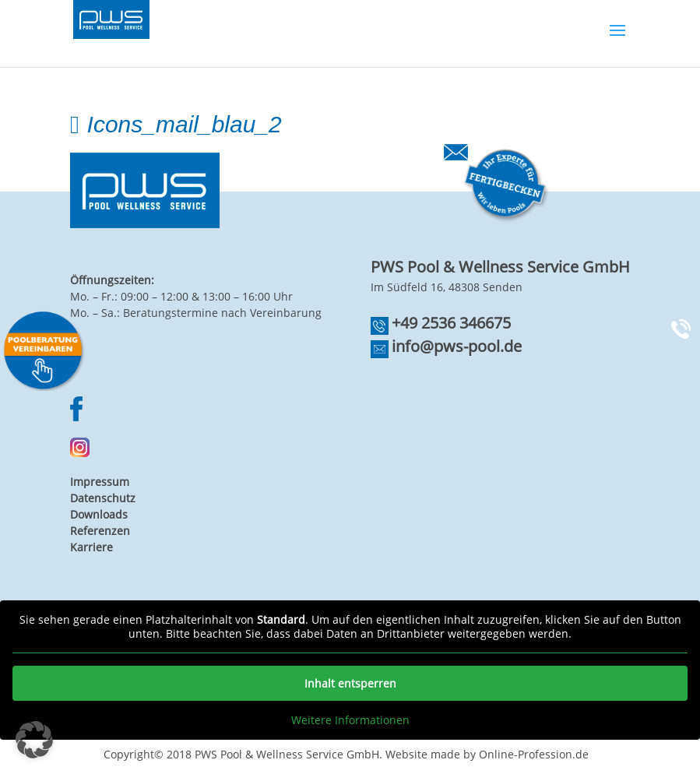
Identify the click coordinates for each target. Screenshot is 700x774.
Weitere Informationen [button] (350, 720)
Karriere (91, 547)
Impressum (100, 482)
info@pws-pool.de (457, 346)
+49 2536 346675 (451, 323)
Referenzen (100, 531)
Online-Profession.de (534, 754)
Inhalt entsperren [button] (350, 683)
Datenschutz (103, 498)
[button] (34, 740)
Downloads (99, 514)
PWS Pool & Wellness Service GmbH (287, 754)
